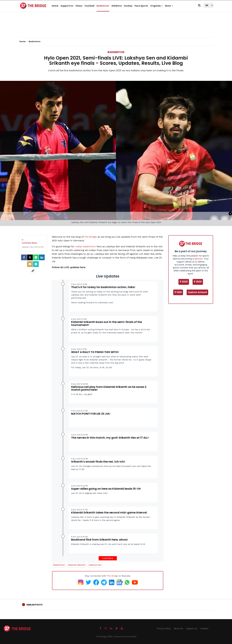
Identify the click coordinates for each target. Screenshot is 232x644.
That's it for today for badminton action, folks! (103, 287)
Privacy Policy (164, 629)
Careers (204, 629)
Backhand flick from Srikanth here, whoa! (99, 540)
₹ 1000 (178, 292)
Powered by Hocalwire (125, 637)
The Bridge (91, 237)
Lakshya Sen (95, 565)
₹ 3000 (198, 282)
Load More (108, 558)
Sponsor (199, 259)
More (169, 6)
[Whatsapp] (36, 257)
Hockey (128, 6)
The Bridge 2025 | (105, 637)
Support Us (67, 6)
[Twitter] (30, 257)
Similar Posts (34, 605)
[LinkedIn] (42, 257)
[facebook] (24, 257)
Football (90, 6)
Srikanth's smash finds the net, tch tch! (98, 462)
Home (55, 6)
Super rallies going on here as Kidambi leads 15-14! (106, 489)
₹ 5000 (184, 282)
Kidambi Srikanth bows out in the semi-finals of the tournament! (107, 323)
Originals (157, 6)
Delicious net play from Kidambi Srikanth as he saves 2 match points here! (109, 388)
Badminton (103, 6)
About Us (178, 629)
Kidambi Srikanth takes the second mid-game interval (109, 512)
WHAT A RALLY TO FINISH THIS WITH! (95, 352)
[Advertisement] (116, 28)
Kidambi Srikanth (77, 565)
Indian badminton (86, 246)
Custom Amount (197, 292)
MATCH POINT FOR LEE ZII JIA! (91, 414)
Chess (79, 6)
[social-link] (33, 271)
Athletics (117, 6)
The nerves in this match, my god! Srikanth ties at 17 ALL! (110, 438)
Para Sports (141, 6)
